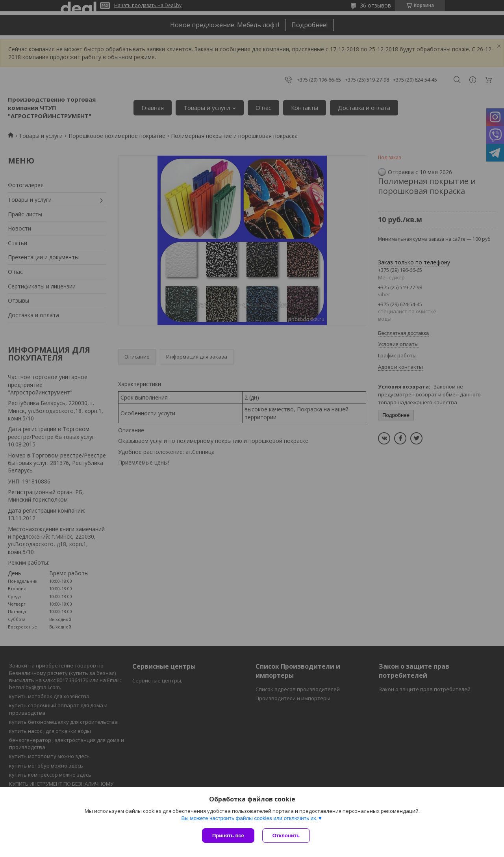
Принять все (228, 836)
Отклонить (286, 836)
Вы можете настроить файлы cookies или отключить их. (249, 818)
